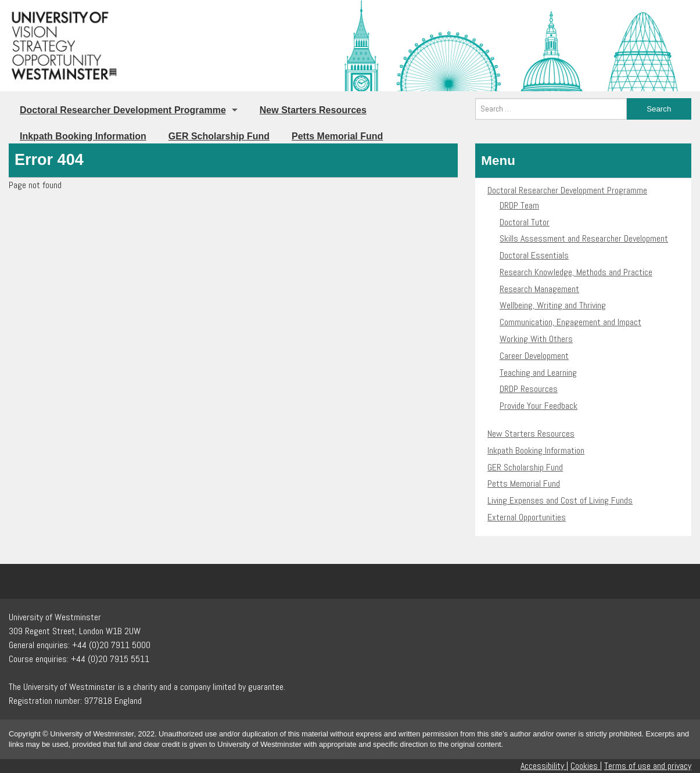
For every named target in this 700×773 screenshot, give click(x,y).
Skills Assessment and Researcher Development (584, 238)
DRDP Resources (529, 389)
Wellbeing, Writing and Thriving (553, 305)
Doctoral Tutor (525, 222)
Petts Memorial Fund (337, 136)
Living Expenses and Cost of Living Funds (560, 500)
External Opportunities (527, 517)
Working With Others (536, 339)
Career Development (534, 356)
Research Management (539, 289)
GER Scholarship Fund (219, 136)
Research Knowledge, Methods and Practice (576, 272)
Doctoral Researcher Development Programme (123, 110)
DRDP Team (519, 205)
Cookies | (586, 766)
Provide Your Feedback (539, 406)
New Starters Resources (313, 110)
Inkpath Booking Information (83, 136)
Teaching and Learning (538, 373)
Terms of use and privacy (648, 766)
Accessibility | (544, 766)
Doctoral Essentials (534, 255)
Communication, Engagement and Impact (570, 322)
